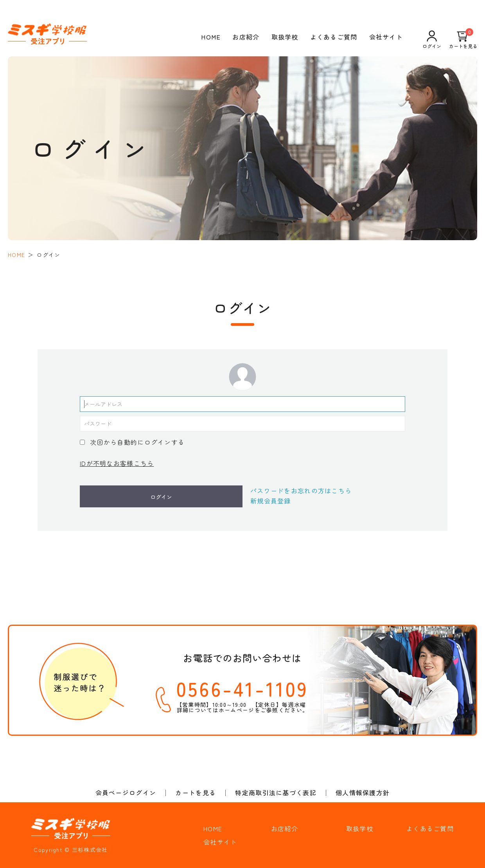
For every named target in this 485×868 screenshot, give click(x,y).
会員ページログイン (126, 793)
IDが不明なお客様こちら (117, 463)
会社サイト (386, 37)
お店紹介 (246, 37)
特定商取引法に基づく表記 (276, 793)
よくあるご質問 (334, 37)
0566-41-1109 (242, 688)
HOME (211, 37)
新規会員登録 (271, 501)
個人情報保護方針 (363, 793)
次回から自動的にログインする (137, 442)
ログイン (432, 39)
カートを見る (463, 39)
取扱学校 (285, 37)
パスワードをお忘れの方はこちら (301, 491)
